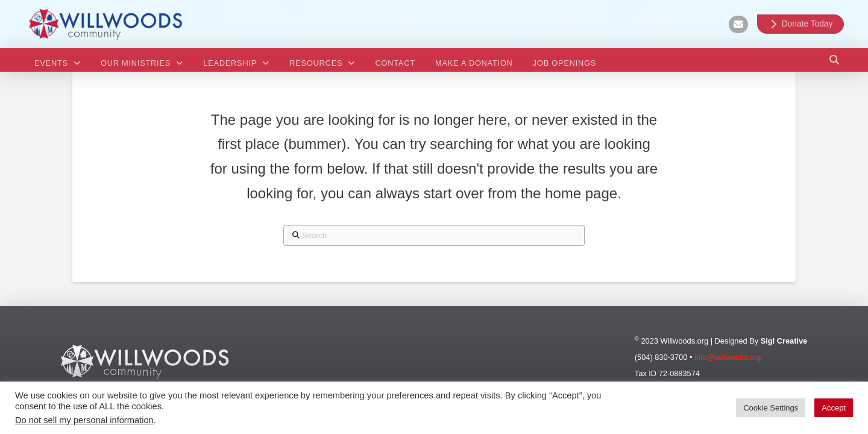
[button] (834, 60)
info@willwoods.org (728, 357)
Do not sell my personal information (84, 420)
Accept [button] (834, 408)
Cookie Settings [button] (771, 408)
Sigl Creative (784, 341)
